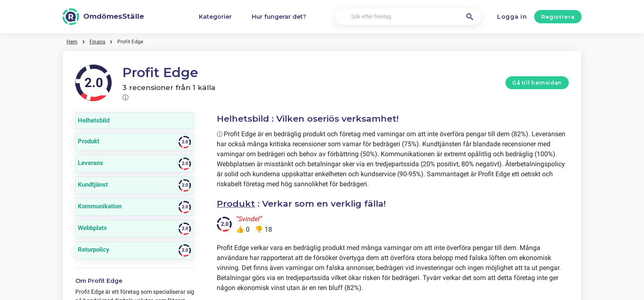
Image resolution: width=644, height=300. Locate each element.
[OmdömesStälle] (103, 17)
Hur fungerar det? (279, 17)
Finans (97, 42)
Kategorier (215, 17)
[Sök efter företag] (408, 17)
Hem (72, 42)
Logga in (512, 17)
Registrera (558, 17)
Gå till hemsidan (537, 83)
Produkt (236, 204)
